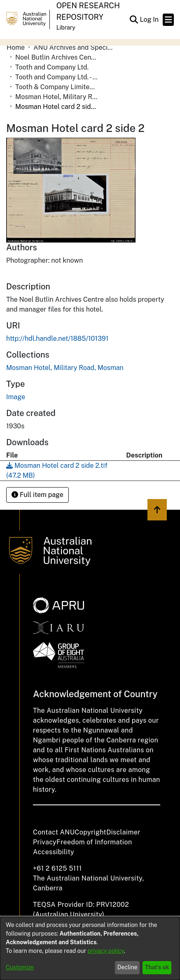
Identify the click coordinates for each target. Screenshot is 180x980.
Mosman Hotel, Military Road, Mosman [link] (56, 97)
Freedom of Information (94, 842)
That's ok (157, 967)
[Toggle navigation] (168, 20)
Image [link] (16, 397)
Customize (20, 967)
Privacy (45, 842)
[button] (134, 20)
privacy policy (106, 951)
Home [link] (16, 47)
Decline (127, 967)
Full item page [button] (37, 495)
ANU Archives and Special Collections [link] (75, 47)
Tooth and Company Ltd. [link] (52, 67)
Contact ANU (54, 832)
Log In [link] (150, 20)
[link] (65, 368)
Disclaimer (123, 832)
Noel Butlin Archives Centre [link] (56, 57)
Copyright (90, 832)
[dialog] (90, 948)
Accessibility (54, 852)
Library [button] (66, 28)
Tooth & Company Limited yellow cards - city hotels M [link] (56, 87)
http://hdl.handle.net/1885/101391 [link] (57, 339)
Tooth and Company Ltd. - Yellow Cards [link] (56, 77)
